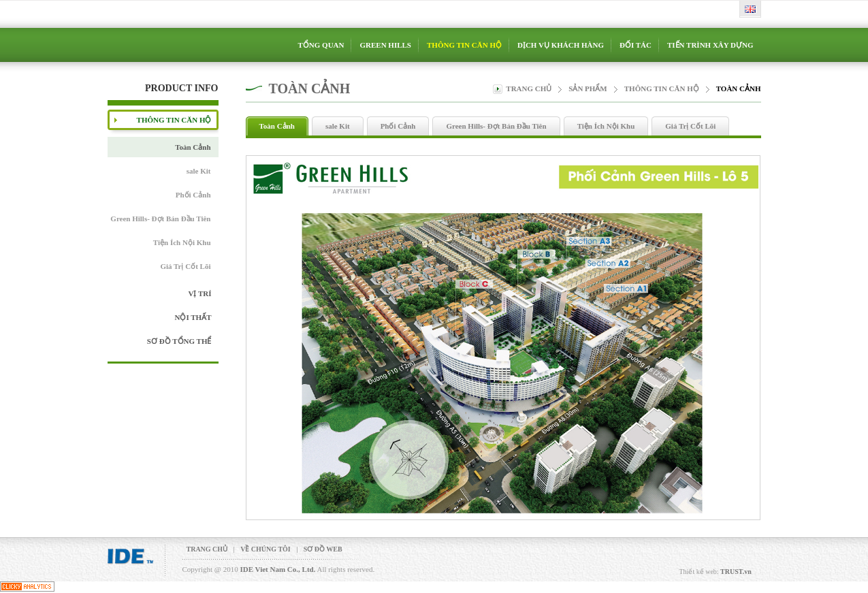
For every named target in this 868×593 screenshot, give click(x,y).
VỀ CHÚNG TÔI (266, 549)
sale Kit (199, 171)
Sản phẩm (588, 89)
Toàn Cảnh (193, 147)
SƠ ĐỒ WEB (323, 549)
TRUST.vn (736, 572)
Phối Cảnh (193, 195)
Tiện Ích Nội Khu (182, 242)
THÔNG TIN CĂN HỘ (662, 89)
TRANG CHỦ (207, 549)
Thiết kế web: (699, 572)
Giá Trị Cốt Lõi (185, 266)
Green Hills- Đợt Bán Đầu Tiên (160, 219)
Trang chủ (529, 89)
